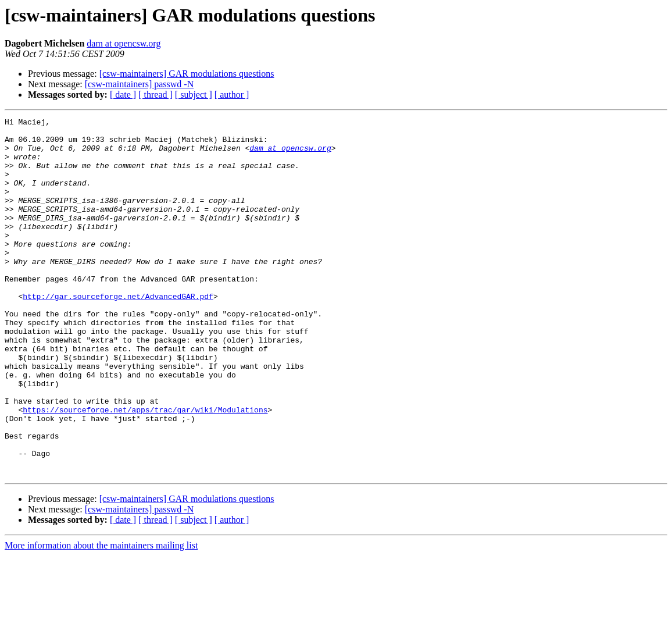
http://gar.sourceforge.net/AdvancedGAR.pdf (118, 333)
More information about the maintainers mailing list (101, 617)
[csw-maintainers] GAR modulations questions (187, 74)
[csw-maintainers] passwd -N (140, 84)
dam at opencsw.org (124, 43)
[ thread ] (156, 95)
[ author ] (232, 95)
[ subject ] (194, 95)
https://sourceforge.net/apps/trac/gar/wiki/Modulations (145, 469)
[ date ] (123, 95)
